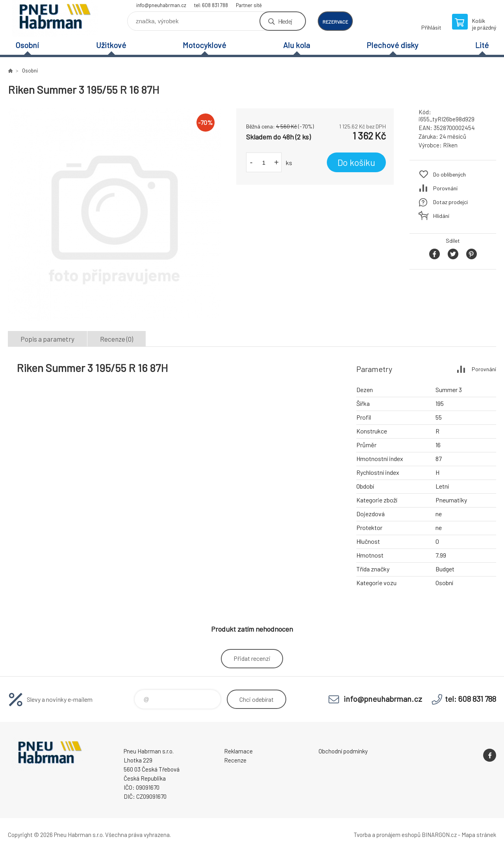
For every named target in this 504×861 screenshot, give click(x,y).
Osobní (27, 45)
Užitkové (111, 45)
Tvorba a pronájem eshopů (387, 835)
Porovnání (445, 188)
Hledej (285, 21)
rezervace (335, 22)
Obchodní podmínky (343, 751)
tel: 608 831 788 (211, 5)
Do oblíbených (449, 174)
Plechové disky (392, 45)
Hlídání (441, 216)
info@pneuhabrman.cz (161, 5)
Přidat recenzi (252, 658)
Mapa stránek (479, 835)
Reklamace (238, 751)
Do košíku (356, 162)
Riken (450, 145)
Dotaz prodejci (450, 202)
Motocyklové (204, 45)
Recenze (235, 760)
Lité (482, 45)
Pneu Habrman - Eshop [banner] (55, 18)
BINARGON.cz (439, 835)
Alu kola (296, 45)
